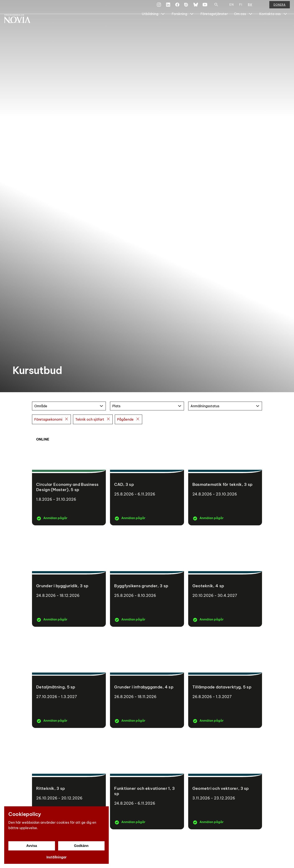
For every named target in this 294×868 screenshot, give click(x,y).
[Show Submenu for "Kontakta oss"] (285, 24)
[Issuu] (187, 7)
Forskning (179, 24)
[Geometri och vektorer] (225, 781)
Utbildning (150, 24)
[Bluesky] (196, 7)
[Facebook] (177, 7)
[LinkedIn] (168, 7)
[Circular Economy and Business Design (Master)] (69, 477)
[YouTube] (205, 7)
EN (232, 7)
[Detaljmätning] (69, 680)
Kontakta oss (270, 24)
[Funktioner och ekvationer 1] (147, 781)
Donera (280, 7)
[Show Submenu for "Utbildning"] (163, 24)
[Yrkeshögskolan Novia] (21, 24)
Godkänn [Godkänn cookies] (81, 846)
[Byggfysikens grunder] (147, 578)
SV (250, 7)
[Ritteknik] (69, 781)
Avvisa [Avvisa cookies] (32, 846)
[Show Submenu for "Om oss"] (251, 24)
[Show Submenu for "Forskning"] (192, 24)
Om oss (240, 24)
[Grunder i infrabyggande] (147, 680)
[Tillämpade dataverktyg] (225, 680)
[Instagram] (159, 7)
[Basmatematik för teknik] (225, 477)
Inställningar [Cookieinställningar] (57, 857)
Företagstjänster (214, 24)
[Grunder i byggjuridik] (69, 578)
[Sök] (216, 7)
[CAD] (147, 477)
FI (241, 7)
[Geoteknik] (225, 578)
